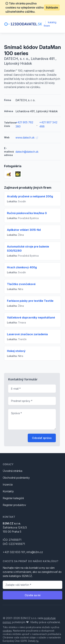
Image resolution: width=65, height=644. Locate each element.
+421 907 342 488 (48, 124)
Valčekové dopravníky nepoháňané (31, 317)
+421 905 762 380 (24, 124)
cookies (7, 631)
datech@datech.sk (27, 152)
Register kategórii (13, 498)
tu (37, 641)
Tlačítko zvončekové (21, 284)
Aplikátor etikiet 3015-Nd (24, 230)
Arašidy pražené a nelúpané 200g (30, 196)
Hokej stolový (16, 351)
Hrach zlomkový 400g (22, 267)
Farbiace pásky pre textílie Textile (30, 301)
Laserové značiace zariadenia (27, 334)
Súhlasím (52, 8)
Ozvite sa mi (33, 595)
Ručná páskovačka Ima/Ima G (27, 213)
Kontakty (8, 491)
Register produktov (14, 505)
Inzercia (8, 484)
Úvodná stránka (13, 471)
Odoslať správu (42, 438)
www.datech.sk (27, 138)
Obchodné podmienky (16, 478)
